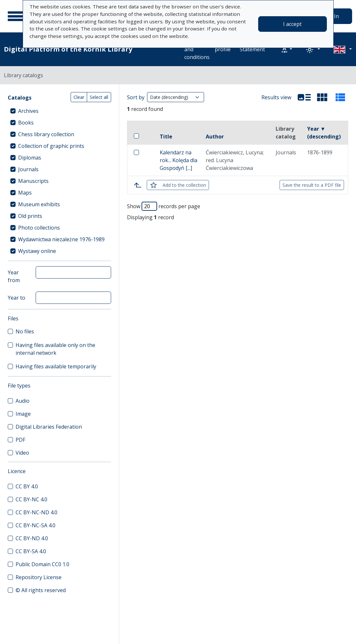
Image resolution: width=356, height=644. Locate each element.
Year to (17, 298)
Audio (23, 401)
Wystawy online (37, 251)
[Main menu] (16, 16)
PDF (20, 440)
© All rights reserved (41, 590)
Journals (28, 169)
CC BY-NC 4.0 (31, 499)
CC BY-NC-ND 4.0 (36, 512)
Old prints (30, 216)
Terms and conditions (197, 49)
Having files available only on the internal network (55, 349)
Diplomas (30, 158)
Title (166, 137)
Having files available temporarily (56, 366)
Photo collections (39, 228)
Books (26, 123)
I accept (292, 24)
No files (25, 331)
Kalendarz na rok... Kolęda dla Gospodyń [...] (178, 160)
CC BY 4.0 (27, 486)
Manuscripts (33, 181)
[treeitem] (59, 111)
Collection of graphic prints (51, 146)
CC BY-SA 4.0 (31, 551)
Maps (25, 193)
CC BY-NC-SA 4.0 (35, 525)
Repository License (39, 577)
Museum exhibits (39, 204)
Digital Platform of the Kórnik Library (68, 49)
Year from (14, 276)
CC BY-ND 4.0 (32, 538)
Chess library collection (46, 134)
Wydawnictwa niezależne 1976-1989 (61, 239)
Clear (79, 97)
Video (22, 453)
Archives (28, 111)
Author (215, 137)
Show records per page (164, 206)
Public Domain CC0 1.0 (42, 564)
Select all (99, 97)
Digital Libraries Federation (49, 427)
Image (23, 414)
